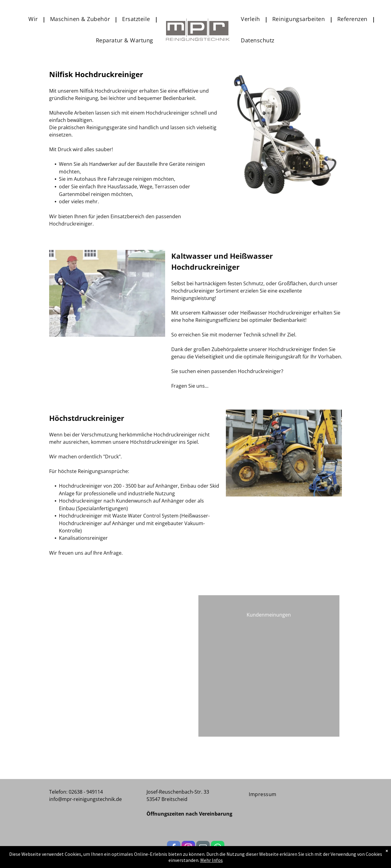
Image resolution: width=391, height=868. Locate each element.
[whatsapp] (218, 848)
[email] (203, 848)
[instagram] (188, 848)
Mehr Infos (212, 863)
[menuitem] (35, 19)
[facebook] (174, 848)
